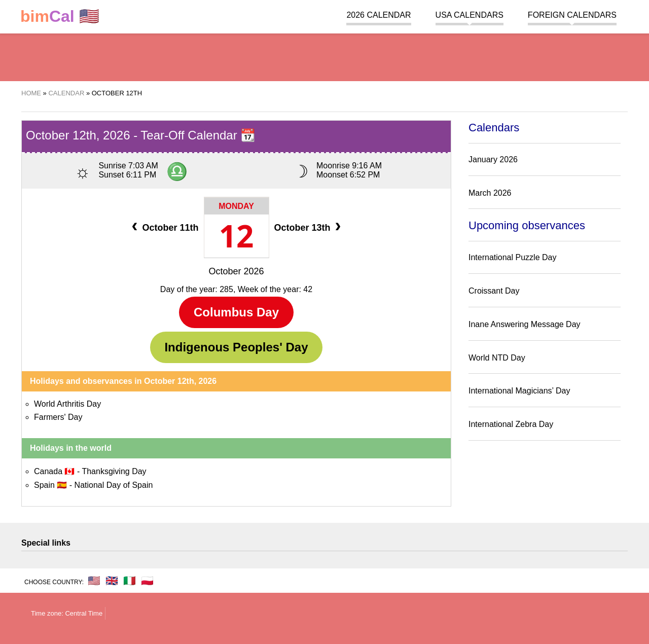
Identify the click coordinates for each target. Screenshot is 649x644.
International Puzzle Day (512, 257)
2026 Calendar (378, 15)
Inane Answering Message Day (525, 324)
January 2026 (493, 159)
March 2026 (490, 193)
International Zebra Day (511, 424)
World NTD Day (497, 358)
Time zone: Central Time (67, 613)
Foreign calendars (572, 15)
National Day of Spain (114, 485)
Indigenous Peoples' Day (236, 347)
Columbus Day (236, 312)
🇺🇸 (60, 16)
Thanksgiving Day (114, 471)
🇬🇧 (112, 581)
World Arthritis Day (67, 404)
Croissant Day (494, 291)
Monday (236, 206)
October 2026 (236, 271)
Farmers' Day (58, 417)
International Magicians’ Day (519, 391)
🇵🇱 (147, 581)
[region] (324, 56)
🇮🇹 (130, 581)
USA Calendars (470, 15)
